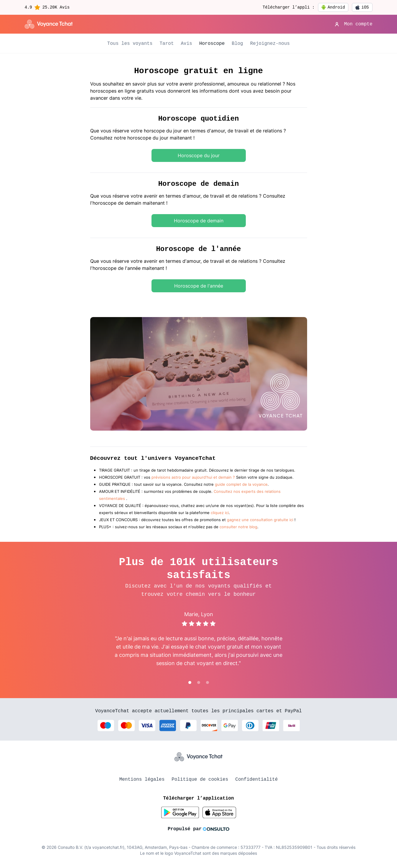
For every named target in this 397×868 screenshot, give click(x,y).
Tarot (167, 44)
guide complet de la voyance (241, 484)
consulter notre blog (238, 527)
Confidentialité (256, 780)
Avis (186, 44)
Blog (237, 44)
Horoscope (212, 44)
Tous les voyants (130, 44)
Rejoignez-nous (270, 44)
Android (333, 7)
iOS (362, 7)
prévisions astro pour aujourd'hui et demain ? (193, 477)
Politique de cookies (200, 780)
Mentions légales (142, 780)
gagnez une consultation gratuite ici (260, 520)
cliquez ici (220, 513)
